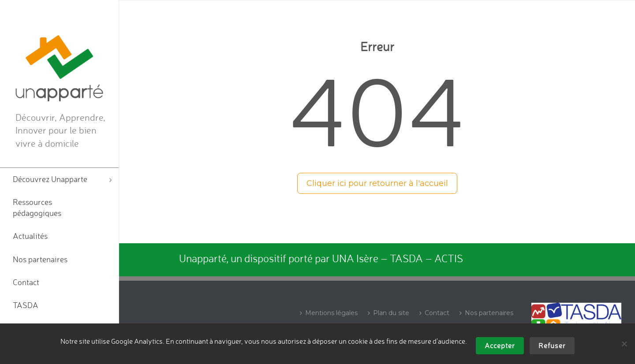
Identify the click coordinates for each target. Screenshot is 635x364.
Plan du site (388, 313)
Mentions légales (329, 313)
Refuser (552, 345)
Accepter (500, 345)
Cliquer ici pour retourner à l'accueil (377, 183)
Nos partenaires (486, 313)
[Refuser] (624, 344)
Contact (434, 313)
